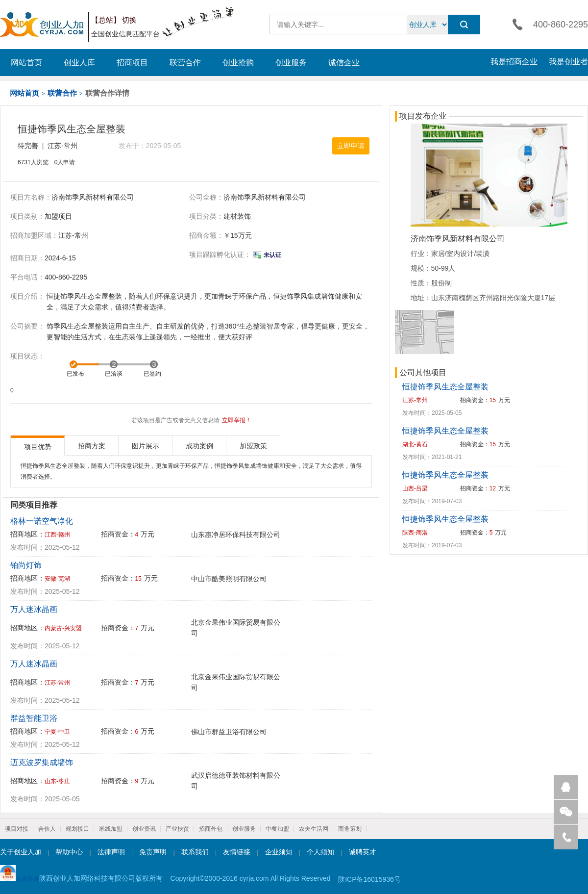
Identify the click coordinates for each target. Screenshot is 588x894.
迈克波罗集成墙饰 (42, 762)
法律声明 (111, 852)
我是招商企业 (514, 62)
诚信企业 (344, 63)
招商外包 (211, 829)
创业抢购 (238, 63)
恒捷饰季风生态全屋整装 (445, 387)
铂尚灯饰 (26, 565)
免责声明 (153, 852)
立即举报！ (237, 420)
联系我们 (195, 852)
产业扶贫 (177, 829)
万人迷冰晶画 (34, 609)
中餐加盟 (277, 829)
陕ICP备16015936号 (369, 879)
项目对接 (17, 829)
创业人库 (79, 63)
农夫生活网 (314, 829)
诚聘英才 (363, 852)
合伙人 (47, 829)
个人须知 (320, 852)
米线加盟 (111, 829)
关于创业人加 (21, 852)
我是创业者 (568, 62)
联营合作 (185, 63)
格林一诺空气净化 (42, 521)
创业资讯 (144, 829)
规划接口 (77, 829)
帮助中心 (69, 852)
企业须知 (279, 852)
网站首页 (26, 63)
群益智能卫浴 (34, 718)
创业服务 (291, 63)
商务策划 (350, 829)
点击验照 (20, 874)
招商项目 (132, 63)
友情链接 (237, 852)
